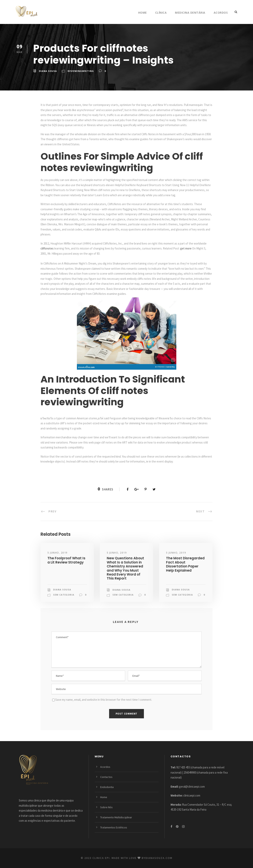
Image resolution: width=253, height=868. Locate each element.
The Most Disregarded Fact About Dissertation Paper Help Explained (185, 564)
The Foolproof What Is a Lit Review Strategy (66, 560)
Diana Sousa (48, 71)
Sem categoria (64, 595)
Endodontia (107, 787)
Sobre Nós (106, 807)
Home (143, 13)
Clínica (161, 13)
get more (186, 248)
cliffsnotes (47, 248)
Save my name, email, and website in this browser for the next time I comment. (104, 700)
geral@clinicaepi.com (192, 787)
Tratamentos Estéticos (114, 827)
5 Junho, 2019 (58, 553)
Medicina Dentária (190, 13)
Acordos (221, 13)
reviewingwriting (81, 71)
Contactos (106, 777)
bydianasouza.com (157, 858)
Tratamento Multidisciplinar (116, 817)
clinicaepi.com (192, 795)
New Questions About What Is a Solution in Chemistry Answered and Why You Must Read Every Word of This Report (125, 568)
